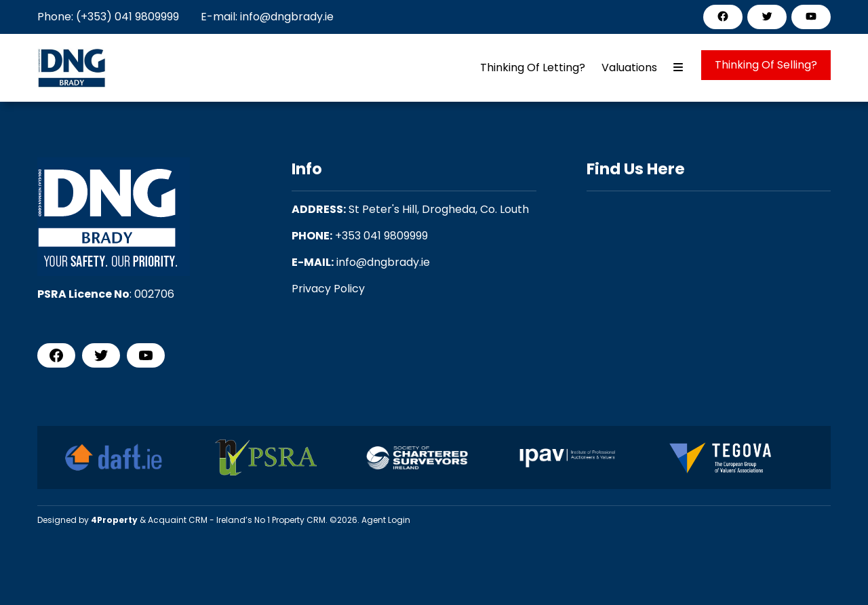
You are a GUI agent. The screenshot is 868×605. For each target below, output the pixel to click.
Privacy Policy (328, 289)
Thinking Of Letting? (533, 67)
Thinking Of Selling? (766, 65)
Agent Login (386, 520)
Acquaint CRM (178, 520)
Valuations (629, 67)
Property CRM (299, 520)
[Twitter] (767, 16)
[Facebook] (723, 16)
